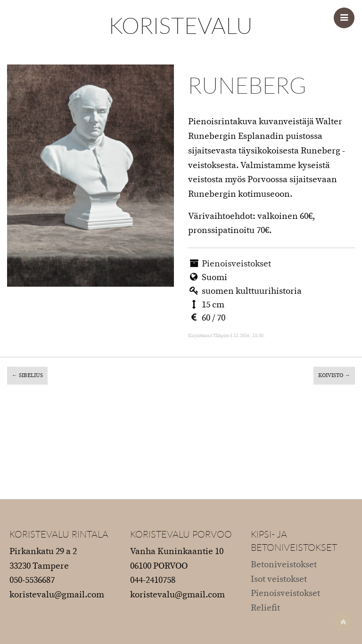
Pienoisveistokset (236, 264)
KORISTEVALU (181, 25)
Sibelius (27, 375)
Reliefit (265, 608)
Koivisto (334, 375)
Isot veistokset (279, 579)
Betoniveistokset (284, 565)
